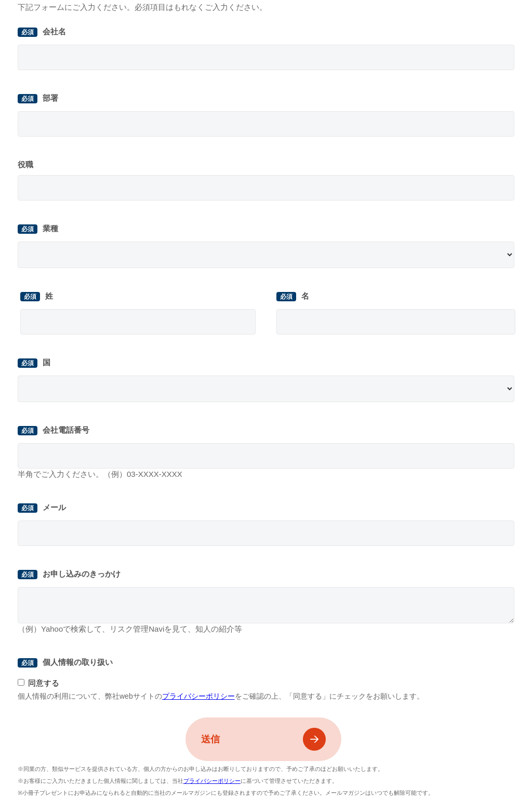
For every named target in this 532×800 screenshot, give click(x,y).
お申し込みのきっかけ (82, 574)
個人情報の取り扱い (78, 662)
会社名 (54, 31)
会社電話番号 (66, 430)
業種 (50, 228)
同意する (44, 683)
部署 (50, 98)
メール (54, 507)
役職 (25, 164)
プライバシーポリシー (198, 696)
